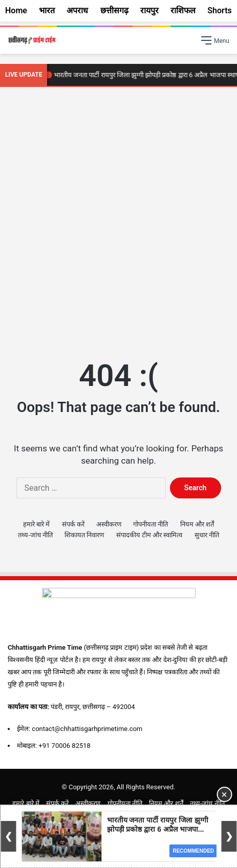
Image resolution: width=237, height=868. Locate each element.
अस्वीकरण (109, 524)
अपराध (77, 10)
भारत (47, 10)
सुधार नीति (207, 535)
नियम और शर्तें (197, 524)
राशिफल (183, 10)
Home (16, 10)
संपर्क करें (73, 524)
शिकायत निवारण (84, 535)
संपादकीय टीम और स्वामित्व (149, 535)
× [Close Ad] (224, 794)
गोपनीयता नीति (150, 524)
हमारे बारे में (36, 524)
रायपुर (149, 10)
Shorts (220, 10)
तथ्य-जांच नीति (35, 535)
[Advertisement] (118, 221)
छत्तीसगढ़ (114, 10)
